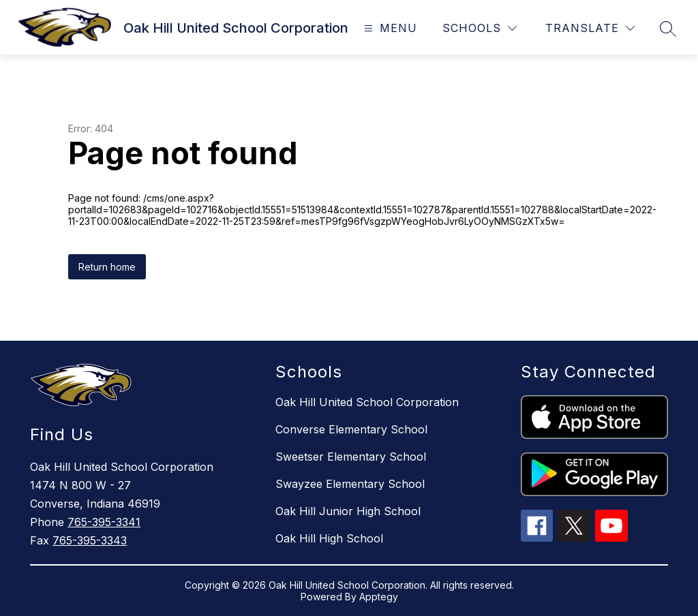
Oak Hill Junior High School (348, 511)
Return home (107, 267)
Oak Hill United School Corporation (367, 402)
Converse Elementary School (351, 429)
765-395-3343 (90, 540)
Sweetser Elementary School (351, 457)
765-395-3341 (104, 522)
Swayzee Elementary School (350, 484)
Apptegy (379, 597)
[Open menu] (389, 28)
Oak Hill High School (329, 538)
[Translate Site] (590, 28)
